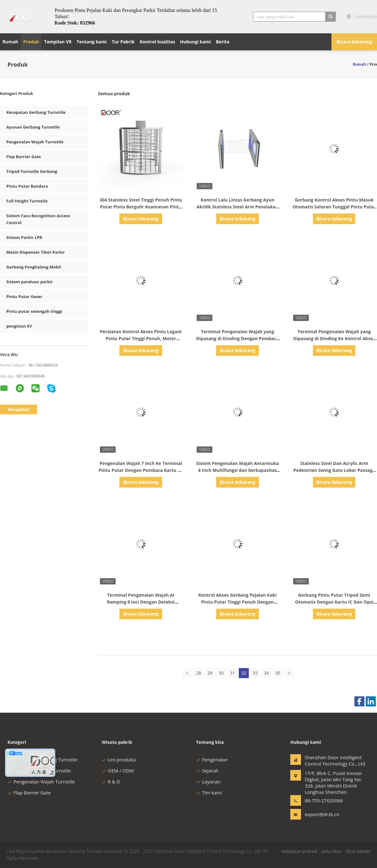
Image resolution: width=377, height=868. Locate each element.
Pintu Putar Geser (24, 296)
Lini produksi (119, 760)
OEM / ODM (118, 771)
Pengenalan (212, 760)
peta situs (331, 851)
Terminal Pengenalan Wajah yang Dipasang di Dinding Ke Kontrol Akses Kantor (334, 338)
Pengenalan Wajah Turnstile (35, 142)
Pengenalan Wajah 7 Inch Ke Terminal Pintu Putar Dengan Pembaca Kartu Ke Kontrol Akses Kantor (141, 470)
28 (199, 673)
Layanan (208, 782)
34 (266, 673)
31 (232, 673)
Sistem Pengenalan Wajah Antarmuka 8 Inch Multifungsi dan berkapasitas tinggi (238, 470)
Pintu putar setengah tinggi (34, 311)
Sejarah (207, 771)
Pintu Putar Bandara (27, 186)
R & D (111, 782)
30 (221, 673)
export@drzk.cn (322, 814)
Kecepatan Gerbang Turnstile (36, 112)
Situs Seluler (358, 851)
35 (278, 673)
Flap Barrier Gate (24, 157)
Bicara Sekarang (354, 42)
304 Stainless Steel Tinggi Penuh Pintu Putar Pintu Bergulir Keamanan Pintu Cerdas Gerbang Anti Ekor (141, 207)
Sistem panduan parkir (30, 282)
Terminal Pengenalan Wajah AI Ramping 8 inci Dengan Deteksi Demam (141, 602)
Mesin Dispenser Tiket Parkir (36, 252)
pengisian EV (19, 326)
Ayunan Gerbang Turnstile (33, 127)
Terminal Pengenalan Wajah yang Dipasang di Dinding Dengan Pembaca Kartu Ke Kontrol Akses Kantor (237, 338)
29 (210, 673)
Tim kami (209, 793)
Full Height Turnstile (27, 201)
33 (255, 673)
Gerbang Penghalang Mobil (34, 267)
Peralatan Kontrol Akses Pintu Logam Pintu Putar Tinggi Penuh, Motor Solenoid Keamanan (141, 338)
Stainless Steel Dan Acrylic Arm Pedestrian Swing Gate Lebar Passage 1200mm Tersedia (334, 470)
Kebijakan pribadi (299, 851)
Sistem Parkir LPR (24, 237)
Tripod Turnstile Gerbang (32, 171)
